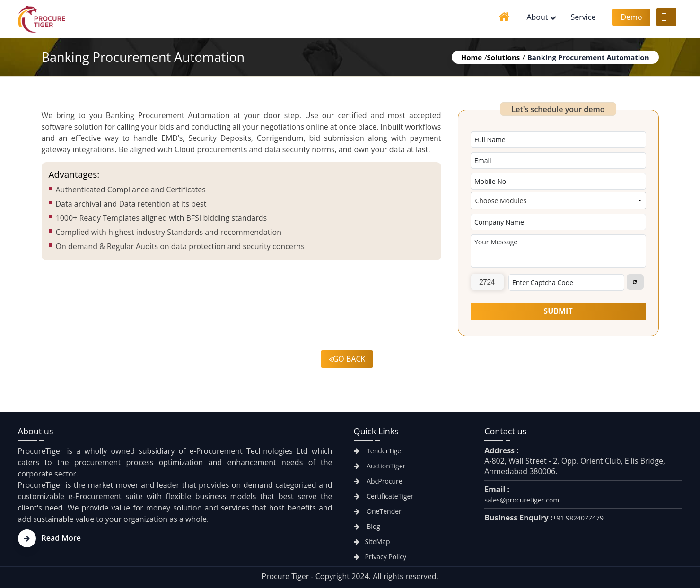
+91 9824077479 (578, 518)
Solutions (504, 57)
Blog (367, 526)
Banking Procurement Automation (588, 57)
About (537, 17)
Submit (558, 311)
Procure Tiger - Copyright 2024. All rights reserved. (350, 576)
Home (472, 57)
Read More (49, 538)
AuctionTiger (380, 466)
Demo (631, 17)
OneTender (378, 511)
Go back (347, 359)
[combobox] (558, 201)
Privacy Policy (380, 557)
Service (583, 17)
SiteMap (372, 541)
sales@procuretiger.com (522, 500)
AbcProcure (378, 481)
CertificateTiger (384, 496)
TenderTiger (379, 451)
